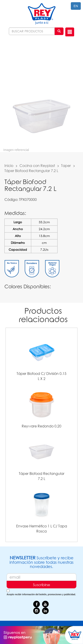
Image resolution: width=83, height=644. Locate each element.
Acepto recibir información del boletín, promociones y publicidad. (41, 594)
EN (76, 6)
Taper (66, 165)
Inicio (9, 165)
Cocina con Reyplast (37, 165)
